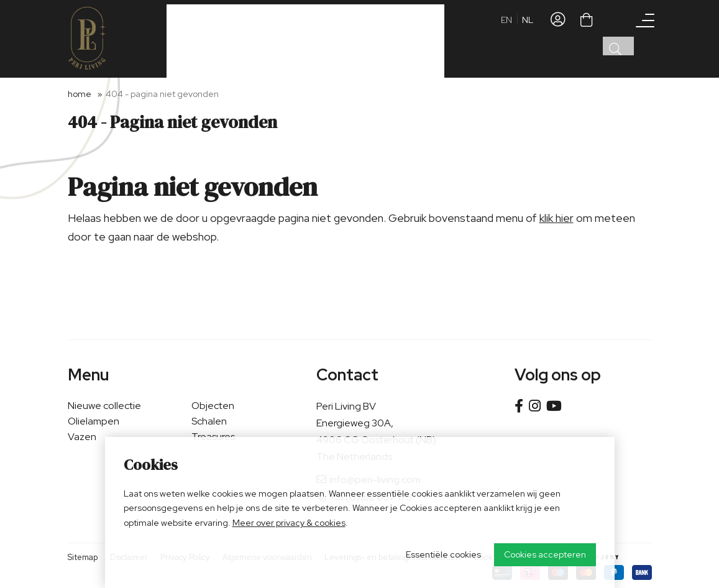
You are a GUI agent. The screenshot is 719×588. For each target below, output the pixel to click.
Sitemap (83, 557)
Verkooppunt (389, 37)
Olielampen (94, 421)
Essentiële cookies (443, 554)
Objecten (213, 406)
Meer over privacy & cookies (289, 523)
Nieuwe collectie (104, 406)
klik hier (556, 218)
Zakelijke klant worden (307, 37)
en (506, 40)
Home (80, 94)
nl (528, 40)
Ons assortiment (210, 38)
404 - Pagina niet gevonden (162, 94)
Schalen (209, 421)
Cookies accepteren (545, 554)
